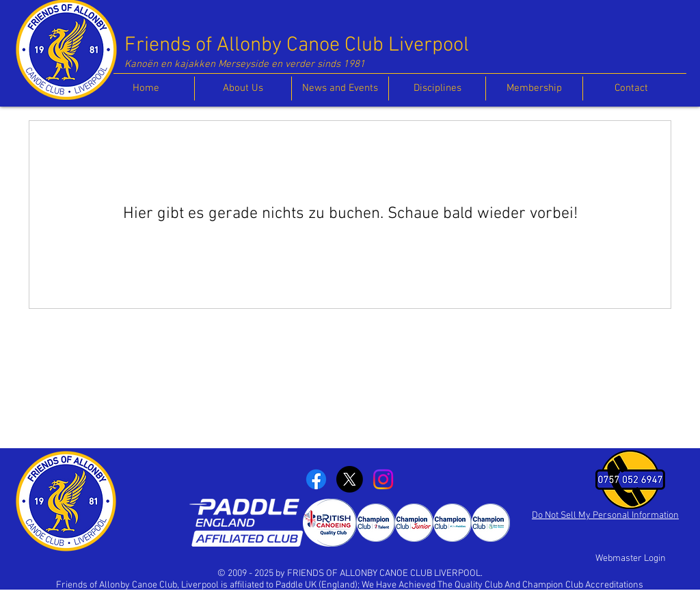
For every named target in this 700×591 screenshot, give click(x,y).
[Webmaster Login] (630, 559)
